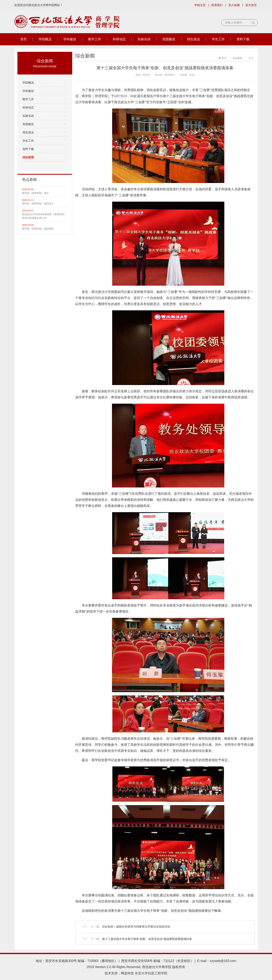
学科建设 (70, 39)
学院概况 (45, 39)
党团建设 (169, 39)
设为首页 (251, 5)
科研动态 (119, 39)
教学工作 (95, 39)
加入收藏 (234, 5)
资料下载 (243, 39)
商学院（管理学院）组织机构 (38, 229)
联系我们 (217, 5)
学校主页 (200, 5)
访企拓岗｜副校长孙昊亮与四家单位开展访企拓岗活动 (136, 927)
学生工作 (218, 39)
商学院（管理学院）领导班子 (38, 204)
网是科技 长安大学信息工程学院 (144, 973)
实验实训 (144, 39)
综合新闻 (28, 157)
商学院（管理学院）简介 (35, 193)
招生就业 (194, 39)
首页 (24, 39)
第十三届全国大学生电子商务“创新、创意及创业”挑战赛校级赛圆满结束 (147, 939)
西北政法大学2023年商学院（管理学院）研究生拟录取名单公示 (44, 216)
